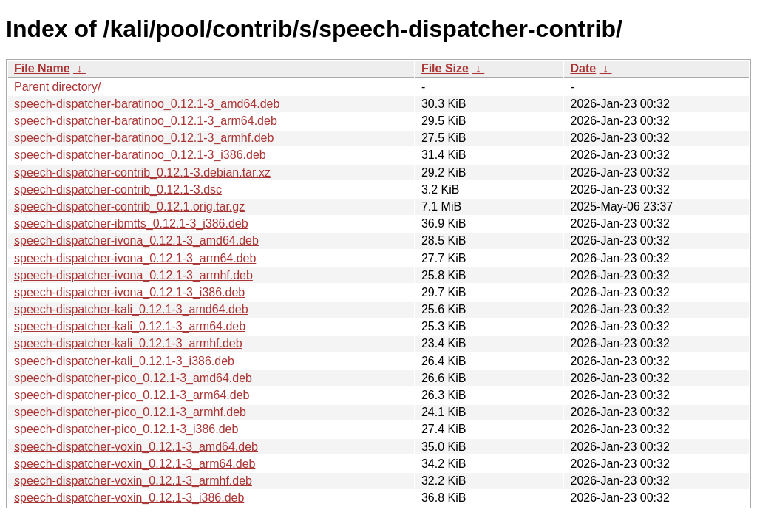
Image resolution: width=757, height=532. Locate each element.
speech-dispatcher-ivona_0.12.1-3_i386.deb (129, 292)
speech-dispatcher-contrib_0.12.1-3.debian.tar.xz (142, 173)
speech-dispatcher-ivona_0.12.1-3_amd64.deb (136, 241)
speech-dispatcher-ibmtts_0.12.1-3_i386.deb (131, 224)
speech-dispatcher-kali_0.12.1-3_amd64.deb (131, 309)
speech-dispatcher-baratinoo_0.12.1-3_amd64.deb (147, 104)
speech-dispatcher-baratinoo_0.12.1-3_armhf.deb (144, 138)
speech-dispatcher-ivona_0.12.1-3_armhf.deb (133, 275)
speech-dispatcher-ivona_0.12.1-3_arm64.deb (135, 258)
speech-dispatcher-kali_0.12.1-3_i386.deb (124, 361)
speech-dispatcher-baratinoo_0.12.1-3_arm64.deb (146, 121)
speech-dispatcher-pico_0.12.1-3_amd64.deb (133, 378)
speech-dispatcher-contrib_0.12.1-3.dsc (118, 190)
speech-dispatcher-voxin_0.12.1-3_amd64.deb (136, 447)
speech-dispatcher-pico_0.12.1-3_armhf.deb (130, 412)
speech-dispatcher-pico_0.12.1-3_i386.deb (126, 429)
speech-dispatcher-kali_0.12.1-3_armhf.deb (128, 343)
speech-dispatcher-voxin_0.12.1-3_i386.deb (129, 498)
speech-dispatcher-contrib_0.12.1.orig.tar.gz (129, 207)
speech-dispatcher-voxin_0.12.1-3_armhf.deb (133, 481)
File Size (445, 68)
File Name (42, 68)
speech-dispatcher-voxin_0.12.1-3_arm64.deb (135, 464)
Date (583, 68)
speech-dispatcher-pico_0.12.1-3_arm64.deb (132, 395)
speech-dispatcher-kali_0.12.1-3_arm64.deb (130, 326)
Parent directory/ (57, 87)
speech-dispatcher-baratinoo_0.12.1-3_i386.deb (140, 155)
